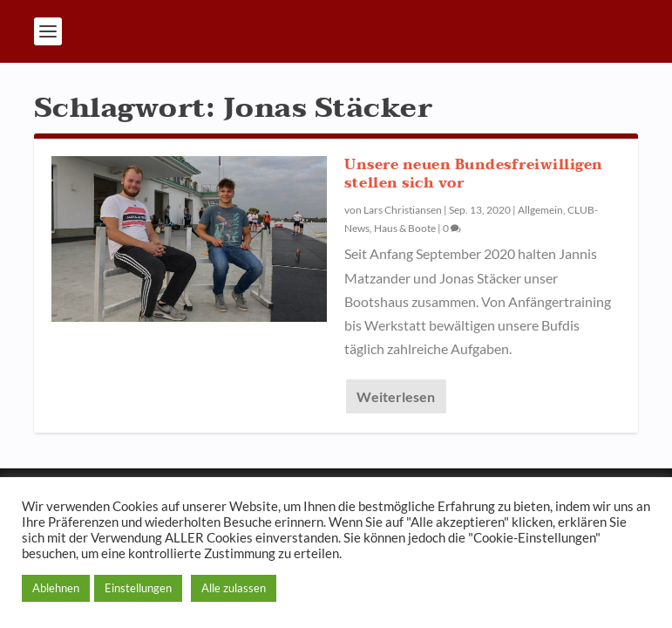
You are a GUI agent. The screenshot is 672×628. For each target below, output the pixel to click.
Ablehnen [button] (56, 588)
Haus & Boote (405, 228)
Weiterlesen (396, 396)
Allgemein (540, 210)
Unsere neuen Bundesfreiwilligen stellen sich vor (474, 174)
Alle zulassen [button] (234, 588)
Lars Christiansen (403, 210)
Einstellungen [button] (138, 588)
